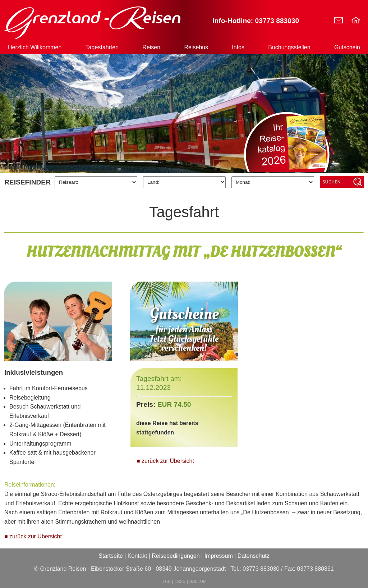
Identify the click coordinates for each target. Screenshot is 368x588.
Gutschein (347, 47)
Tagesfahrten (102, 47)
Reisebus (196, 47)
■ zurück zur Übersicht (165, 461)
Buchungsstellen (289, 47)
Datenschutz (254, 556)
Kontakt (137, 556)
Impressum (219, 556)
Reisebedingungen (176, 556)
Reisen (151, 47)
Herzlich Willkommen (35, 47)
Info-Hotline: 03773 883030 (256, 21)
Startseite (111, 556)
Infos (238, 47)
